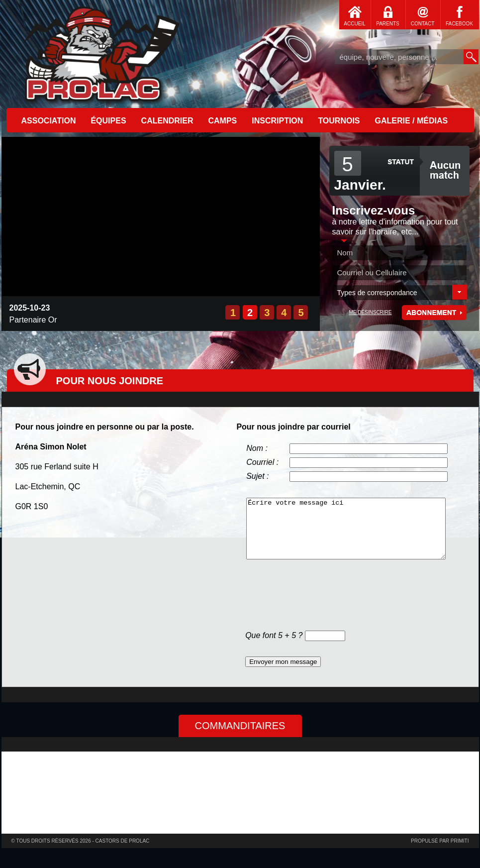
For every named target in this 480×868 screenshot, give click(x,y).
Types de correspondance (377, 293)
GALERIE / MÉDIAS (412, 121)
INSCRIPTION (277, 121)
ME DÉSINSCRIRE (370, 312)
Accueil (101, 52)
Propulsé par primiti (440, 841)
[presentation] (321, 597)
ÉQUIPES (108, 121)
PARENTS (388, 24)
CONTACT (423, 24)
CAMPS (222, 121)
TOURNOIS (339, 121)
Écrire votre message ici (346, 529)
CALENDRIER (167, 121)
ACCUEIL (354, 24)
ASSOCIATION (49, 121)
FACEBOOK (459, 24)
